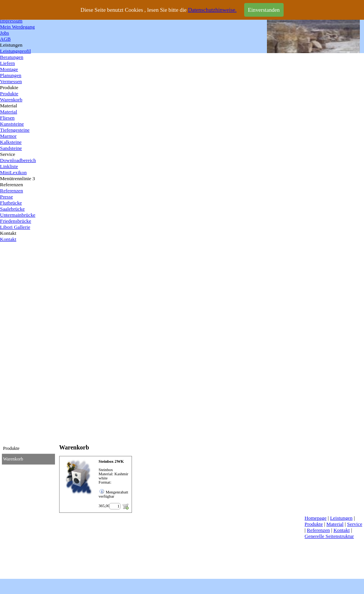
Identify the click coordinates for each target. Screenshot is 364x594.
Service (355, 524)
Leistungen (341, 518)
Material (335, 524)
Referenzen (318, 530)
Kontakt (341, 530)
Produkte (314, 524)
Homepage (315, 518)
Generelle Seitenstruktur (329, 536)
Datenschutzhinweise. (212, 10)
